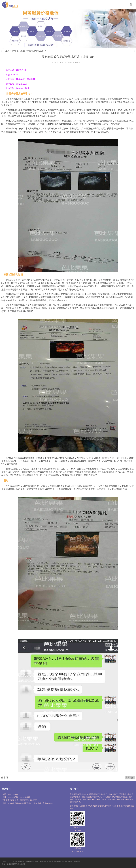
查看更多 (130, 778)
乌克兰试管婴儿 (49, 861)
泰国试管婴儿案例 (36, 51)
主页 (8, 51)
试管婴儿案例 (18, 51)
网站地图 (21, 864)
